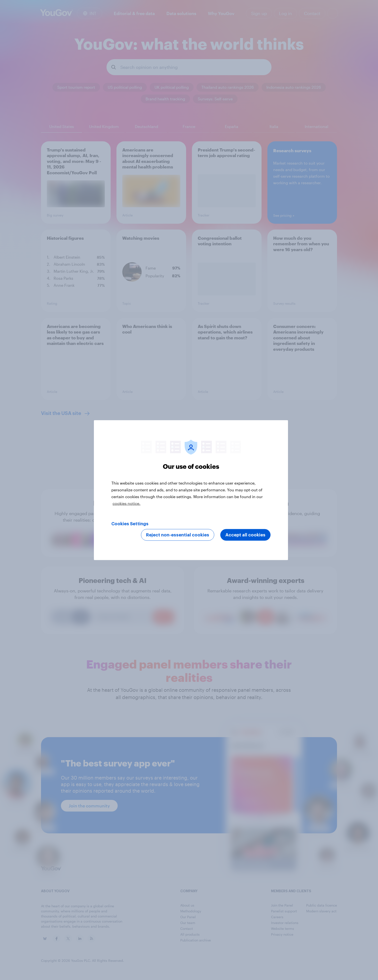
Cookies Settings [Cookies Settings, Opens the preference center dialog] (130, 524)
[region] (191, 490)
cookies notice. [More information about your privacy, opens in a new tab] (127, 503)
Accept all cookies (245, 535)
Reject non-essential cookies (178, 535)
